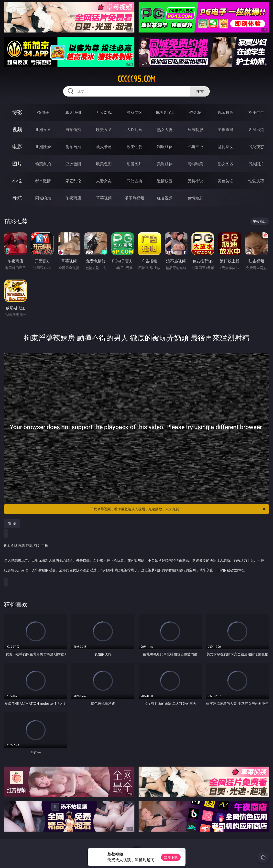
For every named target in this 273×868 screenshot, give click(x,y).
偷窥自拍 (43, 164)
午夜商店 (73, 198)
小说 (17, 181)
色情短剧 (195, 198)
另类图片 (256, 164)
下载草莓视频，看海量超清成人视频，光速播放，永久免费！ (178, 509)
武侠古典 (134, 181)
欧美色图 (104, 164)
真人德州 (73, 112)
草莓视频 (104, 198)
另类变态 (256, 147)
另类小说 (195, 181)
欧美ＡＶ (104, 130)
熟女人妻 (165, 130)
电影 (17, 146)
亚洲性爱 (43, 147)
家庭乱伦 (73, 181)
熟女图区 (226, 164)
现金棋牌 (226, 112)
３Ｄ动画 (134, 130)
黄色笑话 (226, 181)
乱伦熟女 (226, 147)
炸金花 (195, 112)
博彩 (17, 112)
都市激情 (43, 181)
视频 (17, 129)
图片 (17, 164)
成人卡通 (104, 147)
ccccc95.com (136, 79)
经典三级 (195, 147)
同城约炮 (43, 198)
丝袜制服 (195, 130)
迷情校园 (165, 181)
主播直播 (226, 130)
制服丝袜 (165, 147)
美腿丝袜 (165, 164)
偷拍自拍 (73, 147)
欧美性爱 (134, 147)
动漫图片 (134, 164)
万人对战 (104, 112)
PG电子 (43, 112)
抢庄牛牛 (256, 112)
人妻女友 (104, 181)
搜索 (200, 91)
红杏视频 (165, 198)
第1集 (12, 524)
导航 (17, 198)
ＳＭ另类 (256, 130)
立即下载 (171, 857)
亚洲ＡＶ (43, 130)
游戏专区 (134, 112)
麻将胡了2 (165, 112)
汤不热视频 (134, 198)
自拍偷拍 (73, 130)
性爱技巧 (256, 181)
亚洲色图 (73, 164)
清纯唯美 (195, 164)
